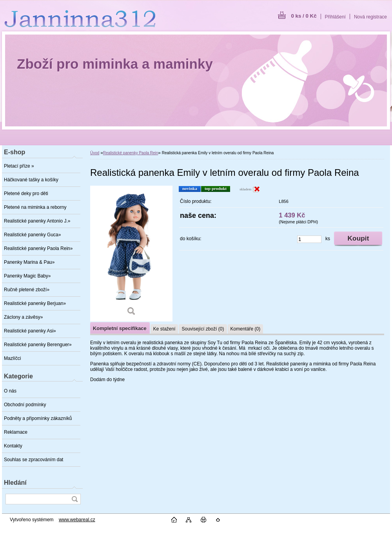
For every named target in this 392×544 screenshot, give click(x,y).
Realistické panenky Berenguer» (38, 345)
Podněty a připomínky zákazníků (38, 418)
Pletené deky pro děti (26, 194)
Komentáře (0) (246, 329)
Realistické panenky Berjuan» (35, 303)
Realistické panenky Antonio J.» (37, 221)
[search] (74, 499)
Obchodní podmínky (25, 405)
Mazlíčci (12, 358)
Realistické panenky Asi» (30, 331)
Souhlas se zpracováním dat (34, 460)
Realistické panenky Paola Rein (131, 153)
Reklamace (16, 432)
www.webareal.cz (77, 520)
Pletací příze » (19, 166)
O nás (10, 391)
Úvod (95, 153)
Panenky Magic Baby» (27, 276)
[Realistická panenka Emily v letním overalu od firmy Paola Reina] (131, 254)
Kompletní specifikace (120, 328)
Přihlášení (335, 17)
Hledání (15, 483)
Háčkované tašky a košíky (31, 180)
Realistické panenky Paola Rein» (38, 248)
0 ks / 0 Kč (304, 16)
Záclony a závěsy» (23, 317)
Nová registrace (370, 17)
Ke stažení (164, 329)
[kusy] (309, 239)
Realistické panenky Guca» (32, 235)
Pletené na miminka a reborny (35, 207)
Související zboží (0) (203, 329)
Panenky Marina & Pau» (29, 262)
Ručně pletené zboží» (27, 290)
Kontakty (13, 446)
